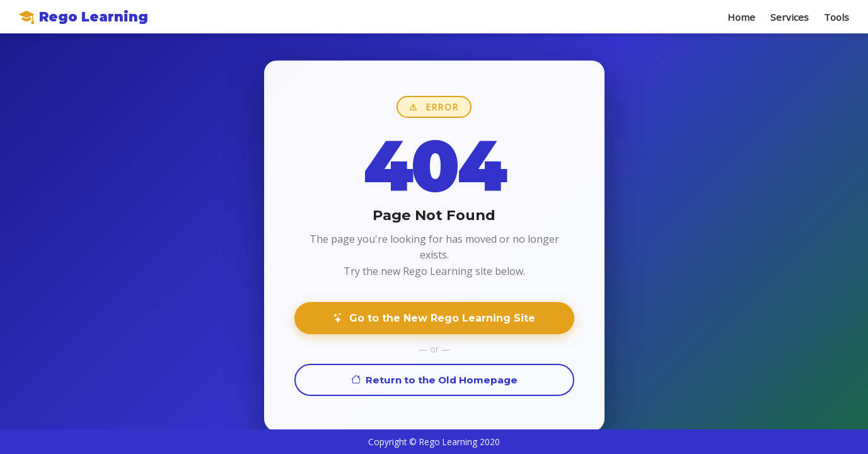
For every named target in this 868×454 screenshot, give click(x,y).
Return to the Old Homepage (434, 380)
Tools (836, 17)
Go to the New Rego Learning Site (434, 318)
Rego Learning (84, 17)
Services (790, 17)
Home (741, 17)
